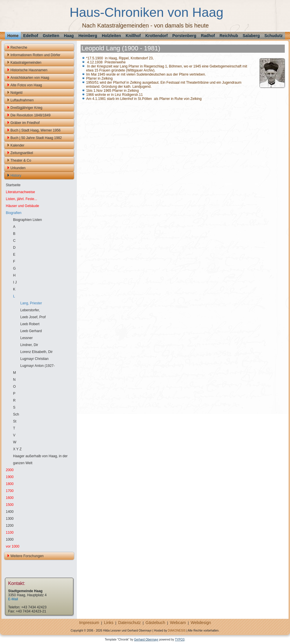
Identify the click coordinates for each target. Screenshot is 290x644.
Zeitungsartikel (22, 153)
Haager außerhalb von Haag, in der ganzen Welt (40, 460)
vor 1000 (13, 546)
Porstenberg (184, 36)
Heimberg (88, 36)
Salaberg (251, 36)
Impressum (89, 623)
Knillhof (133, 36)
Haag (69, 36)
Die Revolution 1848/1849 (30, 115)
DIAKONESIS (177, 631)
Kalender (17, 145)
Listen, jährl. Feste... (21, 199)
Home (13, 36)
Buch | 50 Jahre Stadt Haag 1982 (36, 138)
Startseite (13, 185)
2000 (10, 470)
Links (109, 623)
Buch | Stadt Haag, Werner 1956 (36, 130)
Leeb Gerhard (31, 331)
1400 (10, 512)
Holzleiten (111, 36)
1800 (10, 484)
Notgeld (16, 93)
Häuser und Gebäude (22, 206)
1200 (10, 526)
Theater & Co (21, 160)
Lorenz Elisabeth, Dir (36, 352)
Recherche (19, 47)
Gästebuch (155, 623)
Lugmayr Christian (34, 359)
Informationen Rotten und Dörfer (35, 55)
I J (15, 282)
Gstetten (51, 36)
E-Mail (13, 599)
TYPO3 (180, 640)
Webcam (178, 623)
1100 (10, 533)
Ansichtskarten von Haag (30, 78)
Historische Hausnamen (29, 70)
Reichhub (229, 36)
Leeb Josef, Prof (33, 317)
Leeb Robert (30, 324)
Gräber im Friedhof (25, 123)
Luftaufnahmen (22, 100)
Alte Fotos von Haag (26, 85)
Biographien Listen (27, 220)
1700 (10, 491)
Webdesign (201, 623)
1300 (10, 519)
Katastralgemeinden (26, 63)
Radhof (208, 36)
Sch (16, 414)
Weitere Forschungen (27, 556)
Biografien (14, 213)
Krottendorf (156, 36)
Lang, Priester (31, 303)
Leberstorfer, (30, 310)
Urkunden (18, 168)
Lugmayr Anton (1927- (38, 366)
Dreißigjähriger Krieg (26, 108)
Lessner (27, 338)
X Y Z (17, 449)
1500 (10, 505)
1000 (10, 539)
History (16, 175)
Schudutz (274, 36)
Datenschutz (130, 623)
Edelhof (31, 36)
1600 (10, 498)
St (15, 421)
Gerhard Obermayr (146, 640)
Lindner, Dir (29, 345)
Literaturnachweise (20, 192)
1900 (10, 477)
